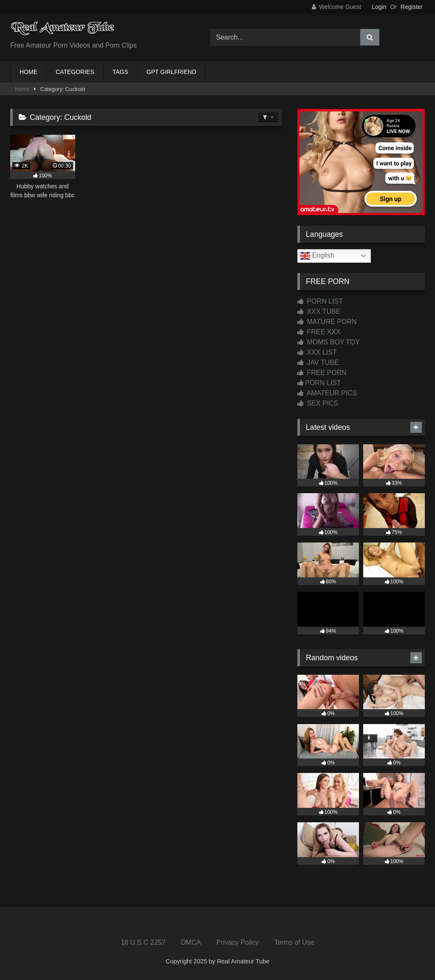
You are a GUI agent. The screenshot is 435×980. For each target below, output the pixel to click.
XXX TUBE (319, 311)
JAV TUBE (318, 362)
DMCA (191, 942)
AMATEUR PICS (327, 393)
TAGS (120, 72)
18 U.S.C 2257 (143, 942)
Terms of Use (294, 942)
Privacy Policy (237, 942)
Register (412, 7)
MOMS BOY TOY (329, 342)
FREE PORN (322, 373)
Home (23, 89)
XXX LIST (317, 352)
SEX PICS (318, 403)
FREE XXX (319, 332)
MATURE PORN (327, 322)
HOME (28, 72)
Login (379, 7)
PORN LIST (320, 301)
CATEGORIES (75, 72)
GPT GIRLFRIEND (171, 72)
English (317, 256)
